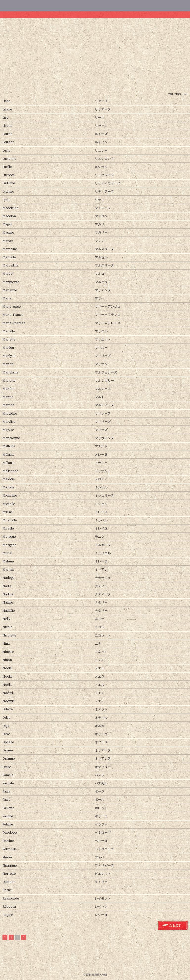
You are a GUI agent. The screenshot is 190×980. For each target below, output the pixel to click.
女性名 (47, 6)
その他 (142, 6)
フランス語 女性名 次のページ (173, 926)
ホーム (174, 6)
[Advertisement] (95, 55)
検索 (16, 6)
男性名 (79, 6)
